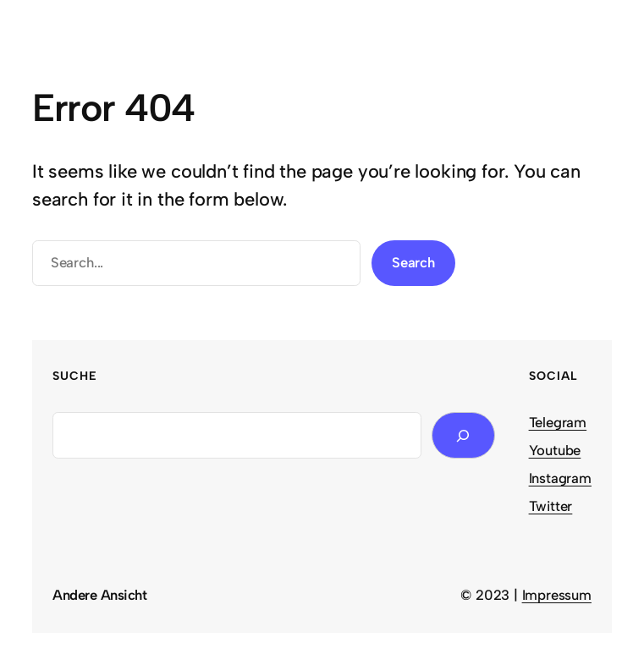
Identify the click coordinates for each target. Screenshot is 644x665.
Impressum (557, 595)
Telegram (558, 422)
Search (413, 262)
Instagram (560, 478)
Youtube (555, 450)
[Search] (463, 435)
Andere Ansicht (99, 595)
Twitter (551, 506)
